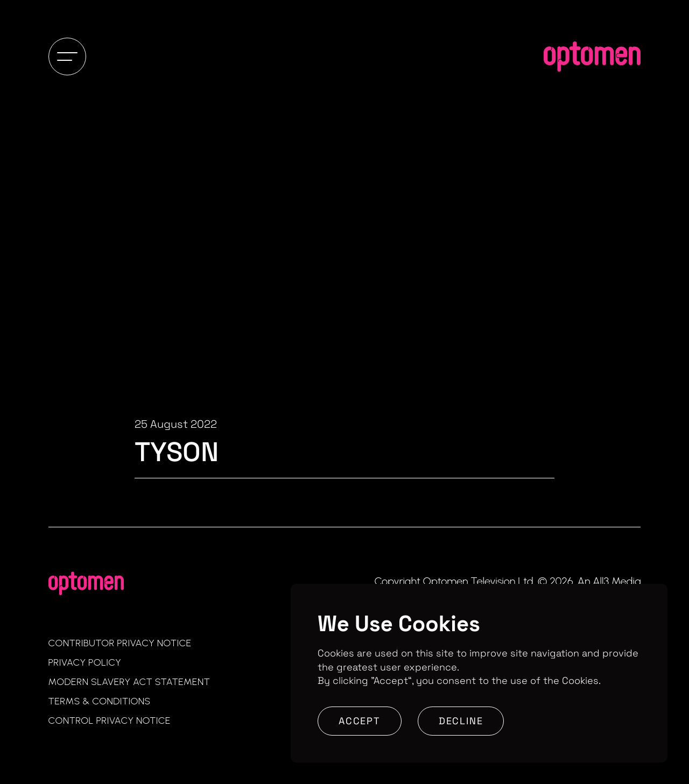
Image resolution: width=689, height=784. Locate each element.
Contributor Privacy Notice (120, 643)
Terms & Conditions (100, 701)
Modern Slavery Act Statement (129, 682)
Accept (360, 721)
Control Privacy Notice (110, 721)
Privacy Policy (85, 662)
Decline (461, 721)
